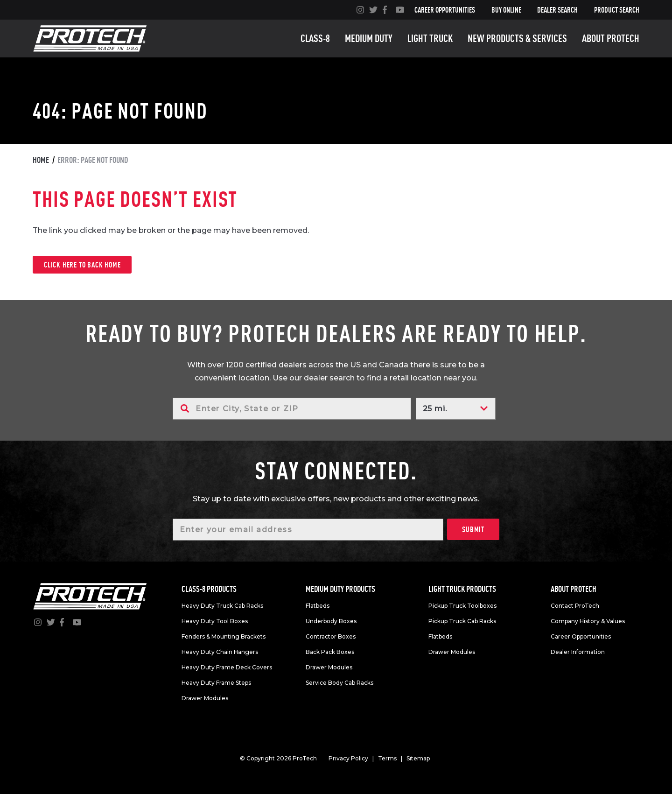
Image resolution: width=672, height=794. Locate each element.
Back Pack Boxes (330, 652)
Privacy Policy (348, 758)
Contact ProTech (575, 606)
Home (41, 160)
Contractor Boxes (331, 636)
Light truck (430, 38)
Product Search (617, 10)
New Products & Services (517, 38)
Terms (387, 758)
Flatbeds (318, 606)
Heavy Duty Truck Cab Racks (222, 606)
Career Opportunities (445, 10)
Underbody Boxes (331, 621)
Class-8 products (209, 589)
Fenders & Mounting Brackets (224, 636)
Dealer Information (578, 652)
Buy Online (506, 10)
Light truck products (462, 589)
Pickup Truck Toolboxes (462, 606)
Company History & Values (588, 621)
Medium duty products (340, 589)
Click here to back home (82, 265)
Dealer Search (557, 10)
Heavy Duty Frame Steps (216, 683)
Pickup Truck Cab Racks (462, 621)
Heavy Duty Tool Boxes (215, 621)
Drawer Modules (205, 698)
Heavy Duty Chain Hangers (220, 652)
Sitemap (418, 758)
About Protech (611, 38)
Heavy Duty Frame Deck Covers (227, 667)
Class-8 (315, 38)
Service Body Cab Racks (339, 683)
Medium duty (369, 38)
